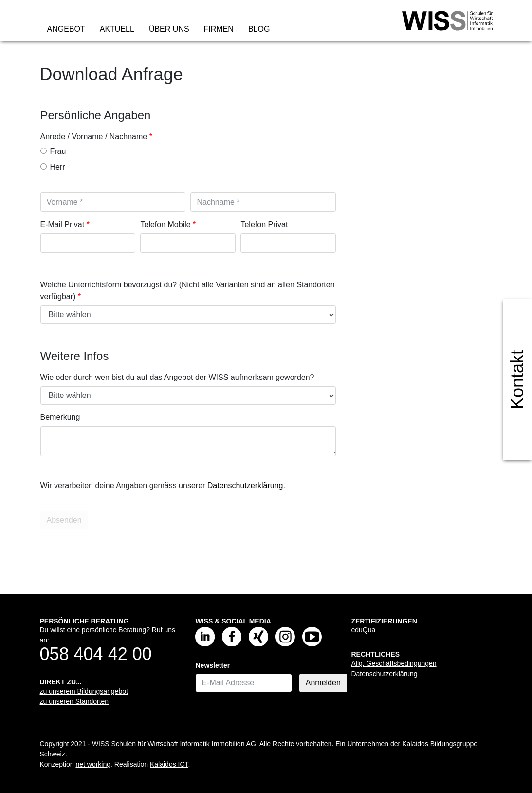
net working (93, 764)
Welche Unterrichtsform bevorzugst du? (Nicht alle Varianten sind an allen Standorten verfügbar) (188, 291)
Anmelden (323, 683)
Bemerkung (60, 417)
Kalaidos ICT (169, 764)
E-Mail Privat (63, 224)
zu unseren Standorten (74, 701)
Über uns (169, 29)
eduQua (363, 630)
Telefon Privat (264, 224)
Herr (53, 167)
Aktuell (117, 29)
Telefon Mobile (165, 224)
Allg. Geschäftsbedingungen (394, 663)
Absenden (65, 520)
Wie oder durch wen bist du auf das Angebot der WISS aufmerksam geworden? (177, 377)
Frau (53, 151)
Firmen (219, 29)
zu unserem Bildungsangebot (84, 691)
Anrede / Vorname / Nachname (94, 137)
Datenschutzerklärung (245, 485)
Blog (259, 29)
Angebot (66, 29)
